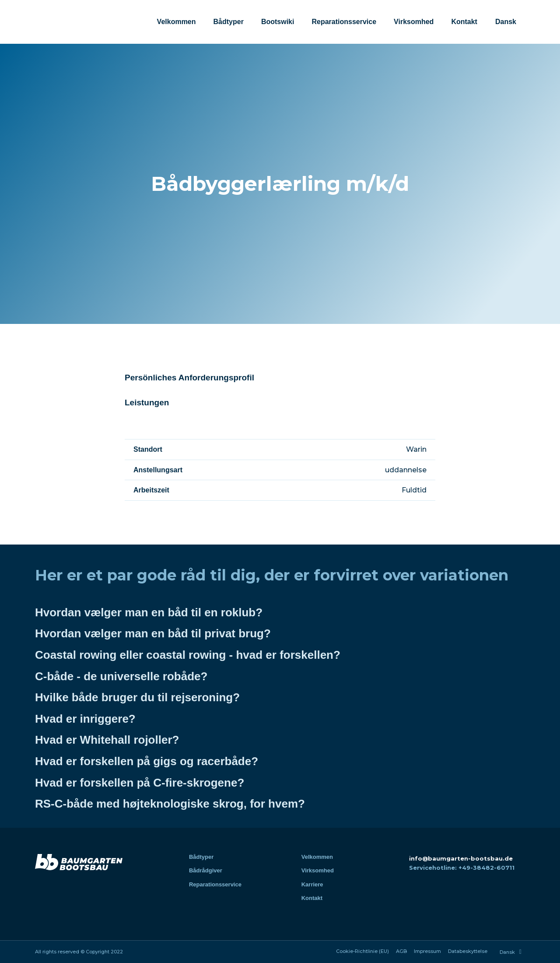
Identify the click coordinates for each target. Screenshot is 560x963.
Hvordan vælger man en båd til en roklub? (149, 612)
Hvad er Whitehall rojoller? (107, 740)
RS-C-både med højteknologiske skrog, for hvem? (170, 804)
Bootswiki (278, 22)
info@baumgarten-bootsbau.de (461, 858)
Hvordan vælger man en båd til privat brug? (153, 633)
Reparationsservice (344, 22)
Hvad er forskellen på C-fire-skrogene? (140, 783)
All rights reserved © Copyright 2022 (79, 952)
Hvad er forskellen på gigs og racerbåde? (147, 761)
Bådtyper (229, 22)
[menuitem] (506, 22)
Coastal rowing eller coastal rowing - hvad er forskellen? (188, 655)
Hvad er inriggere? (85, 719)
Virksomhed (414, 22)
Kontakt (464, 22)
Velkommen (177, 22)
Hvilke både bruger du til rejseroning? (137, 697)
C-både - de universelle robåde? (121, 676)
